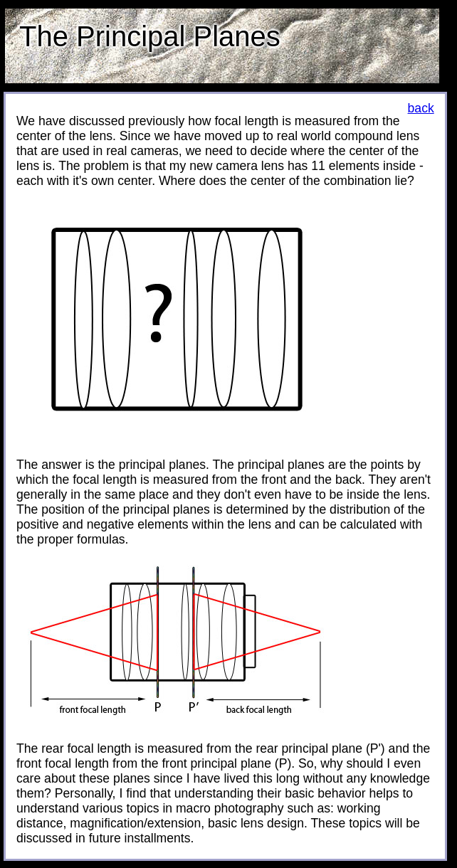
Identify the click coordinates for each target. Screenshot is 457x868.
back (421, 108)
